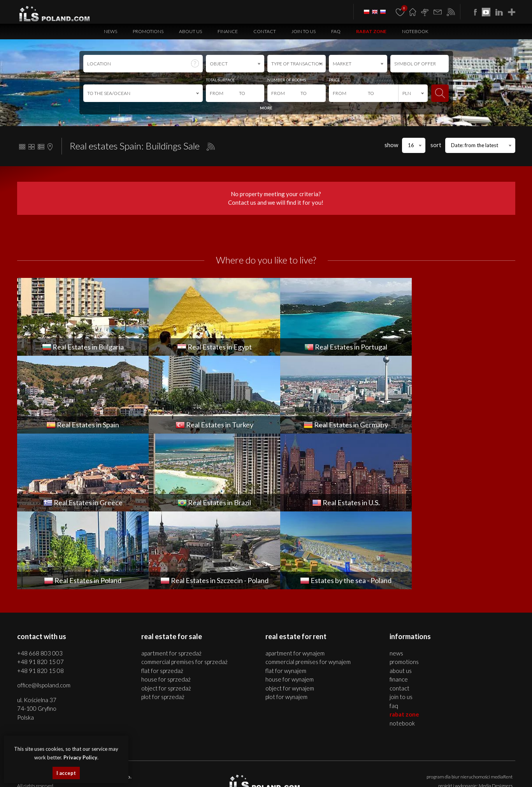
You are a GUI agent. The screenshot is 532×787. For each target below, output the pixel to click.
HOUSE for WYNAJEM (290, 601)
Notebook (415, 31)
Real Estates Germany (260, 774)
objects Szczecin (226, 766)
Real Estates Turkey (218, 774)
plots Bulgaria (474, 766)
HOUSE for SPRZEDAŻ (166, 601)
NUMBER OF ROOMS (287, 80)
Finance (228, 31)
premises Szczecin (192, 766)
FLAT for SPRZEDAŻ (162, 593)
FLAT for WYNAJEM (286, 593)
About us (191, 31)
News (111, 31)
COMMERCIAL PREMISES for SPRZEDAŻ (184, 584)
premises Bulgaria (408, 766)
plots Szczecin (256, 766)
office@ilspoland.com (44, 607)
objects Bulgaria (443, 766)
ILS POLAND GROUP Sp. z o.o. (99, 699)
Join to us (304, 31)
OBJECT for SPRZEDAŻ (166, 610)
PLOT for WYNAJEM (286, 619)
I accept (66, 773)
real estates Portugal (140, 774)
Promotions (148, 31)
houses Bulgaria (372, 766)
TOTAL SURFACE (220, 80)
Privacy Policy (311, 730)
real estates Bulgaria (291, 766)
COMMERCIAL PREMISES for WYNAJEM (308, 584)
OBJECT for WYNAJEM (290, 610)
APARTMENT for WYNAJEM (295, 575)
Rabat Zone (371, 31)
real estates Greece (303, 774)
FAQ (336, 31)
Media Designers (496, 708)
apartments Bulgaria (334, 766)
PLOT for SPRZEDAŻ (163, 619)
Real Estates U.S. (376, 774)
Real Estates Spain (179, 774)
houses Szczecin (157, 766)
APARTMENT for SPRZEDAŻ (171, 575)
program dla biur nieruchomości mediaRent (470, 699)
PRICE (334, 80)
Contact (265, 31)
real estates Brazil (341, 774)
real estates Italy (409, 774)
